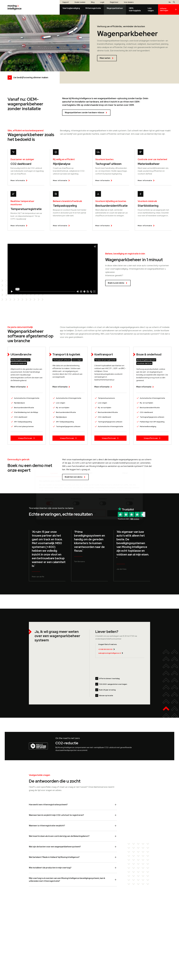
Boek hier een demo (75, 477)
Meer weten (107, 58)
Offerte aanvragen (169, 9)
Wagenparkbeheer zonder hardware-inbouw (86, 113)
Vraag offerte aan (27, 438)
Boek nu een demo (118, 283)
